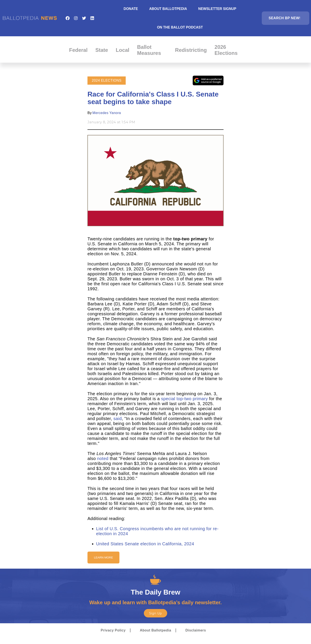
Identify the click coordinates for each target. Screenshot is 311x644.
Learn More (103, 558)
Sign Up (155, 613)
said (118, 419)
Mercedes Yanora (107, 113)
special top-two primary (185, 399)
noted (103, 458)
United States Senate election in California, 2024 (145, 544)
